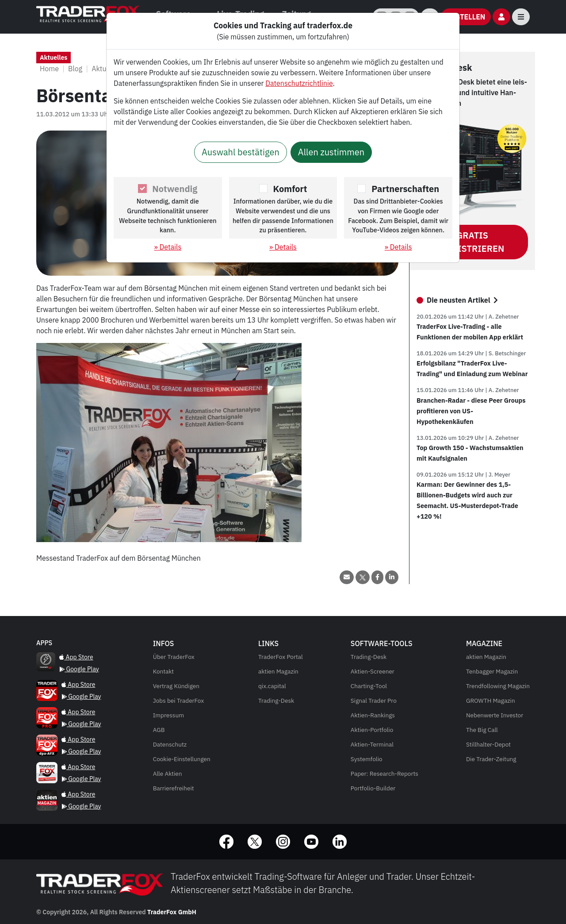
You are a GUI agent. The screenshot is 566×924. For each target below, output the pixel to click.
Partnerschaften (405, 189)
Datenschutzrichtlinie (299, 83)
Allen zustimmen (331, 152)
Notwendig (175, 189)
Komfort (290, 189)
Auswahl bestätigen (241, 152)
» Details (168, 247)
